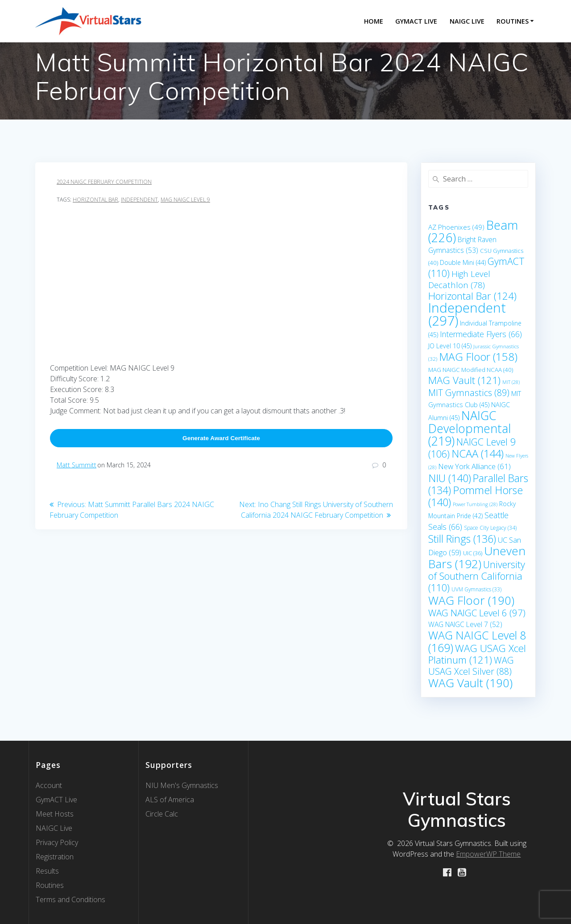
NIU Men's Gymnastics (182, 785)
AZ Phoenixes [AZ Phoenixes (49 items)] (456, 227)
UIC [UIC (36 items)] (473, 553)
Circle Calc (162, 814)
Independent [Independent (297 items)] (467, 314)
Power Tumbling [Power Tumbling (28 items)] (475, 504)
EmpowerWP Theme (488, 854)
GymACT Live (56, 800)
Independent (139, 200)
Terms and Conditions (70, 899)
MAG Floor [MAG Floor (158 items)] (478, 357)
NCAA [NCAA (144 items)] (478, 454)
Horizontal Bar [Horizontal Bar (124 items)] (472, 296)
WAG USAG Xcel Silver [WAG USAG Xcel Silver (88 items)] (471, 666)
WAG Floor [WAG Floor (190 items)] (471, 600)
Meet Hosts (55, 814)
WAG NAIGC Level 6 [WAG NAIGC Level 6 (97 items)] (477, 613)
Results (47, 871)
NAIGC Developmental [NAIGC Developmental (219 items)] (470, 428)
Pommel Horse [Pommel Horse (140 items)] (476, 496)
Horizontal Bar (95, 200)
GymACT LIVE (416, 21)
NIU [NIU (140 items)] (450, 478)
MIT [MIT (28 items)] (511, 382)
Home (374, 21)
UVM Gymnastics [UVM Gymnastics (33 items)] (476, 589)
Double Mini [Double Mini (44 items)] (463, 262)
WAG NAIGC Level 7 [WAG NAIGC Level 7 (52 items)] (465, 624)
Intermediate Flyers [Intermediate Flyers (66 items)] (481, 334)
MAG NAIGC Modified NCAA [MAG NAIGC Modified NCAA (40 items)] (471, 370)
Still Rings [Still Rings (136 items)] (462, 539)
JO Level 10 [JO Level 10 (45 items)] (450, 346)
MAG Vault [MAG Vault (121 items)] (464, 380)
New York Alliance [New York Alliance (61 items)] (474, 466)
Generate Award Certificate (221, 438)
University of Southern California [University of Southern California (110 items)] (477, 576)
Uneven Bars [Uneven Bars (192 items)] (477, 557)
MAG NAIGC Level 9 (185, 200)
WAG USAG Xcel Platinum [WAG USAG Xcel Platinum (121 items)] (477, 654)
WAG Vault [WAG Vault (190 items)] (470, 683)
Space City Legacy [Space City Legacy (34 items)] (490, 528)
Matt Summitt (77, 465)
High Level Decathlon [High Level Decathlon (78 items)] (459, 279)
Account (49, 785)
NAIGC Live (467, 21)
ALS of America (170, 800)
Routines (513, 21)
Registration (55, 857)
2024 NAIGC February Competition (104, 182)
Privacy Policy (57, 842)
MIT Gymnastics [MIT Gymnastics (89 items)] (469, 393)
